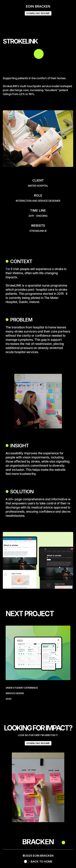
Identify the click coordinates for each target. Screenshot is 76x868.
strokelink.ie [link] (38, 231)
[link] (38, 665)
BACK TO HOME (42, 862)
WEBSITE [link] (38, 226)
